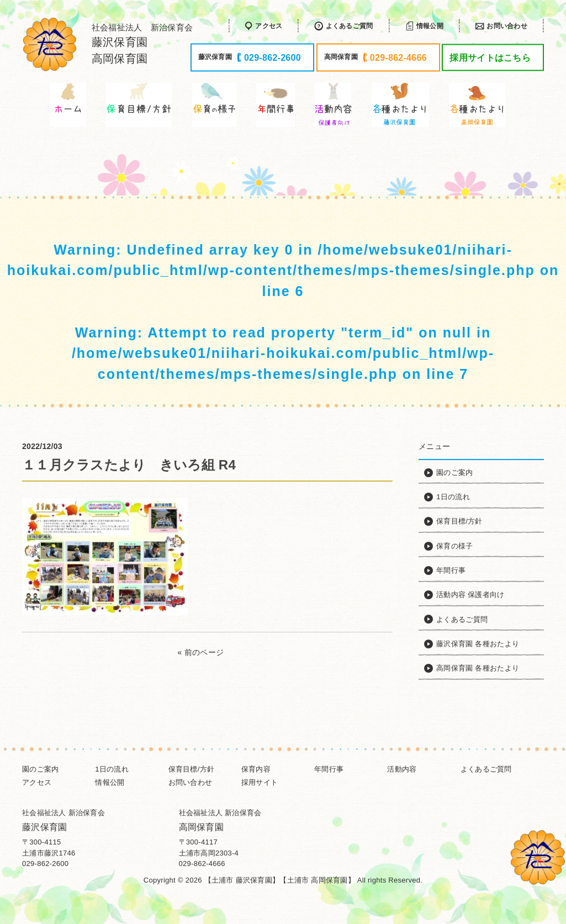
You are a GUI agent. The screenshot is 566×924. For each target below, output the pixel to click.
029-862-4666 (202, 864)
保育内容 (256, 769)
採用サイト (260, 782)
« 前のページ (201, 652)
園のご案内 (40, 769)
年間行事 (329, 769)
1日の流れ (112, 769)
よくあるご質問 (486, 769)
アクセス (37, 782)
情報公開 (110, 782)
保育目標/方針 (192, 769)
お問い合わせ (191, 782)
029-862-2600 (45, 864)
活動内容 (402, 769)
